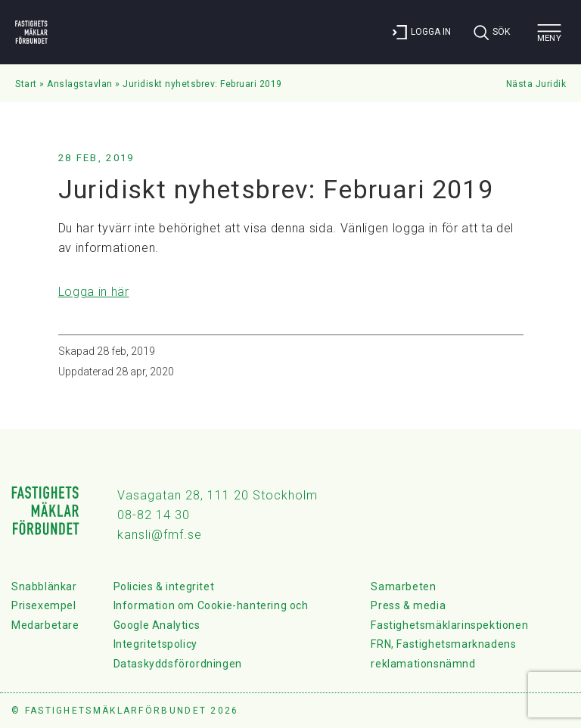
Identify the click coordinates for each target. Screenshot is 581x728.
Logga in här (94, 292)
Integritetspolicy (155, 644)
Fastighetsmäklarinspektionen (449, 625)
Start (26, 84)
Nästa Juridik (536, 84)
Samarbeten (403, 586)
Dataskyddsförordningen (178, 664)
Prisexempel (44, 605)
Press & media (408, 605)
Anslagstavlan (80, 84)
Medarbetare (45, 625)
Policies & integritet (164, 586)
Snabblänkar (44, 586)
